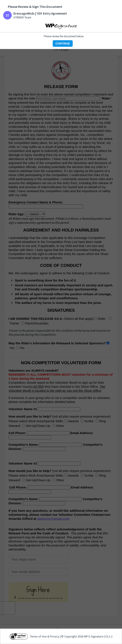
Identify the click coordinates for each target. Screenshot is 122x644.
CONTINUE (63, 43)
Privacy (55, 636)
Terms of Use (39, 636)
